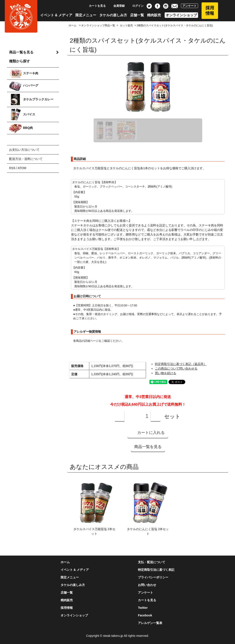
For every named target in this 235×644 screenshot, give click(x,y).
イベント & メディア (56, 15)
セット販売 (126, 25)
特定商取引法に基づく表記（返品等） (181, 364)
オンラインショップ (181, 15)
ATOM (22, 168)
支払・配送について (152, 562)
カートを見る (95, 6)
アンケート (189, 6)
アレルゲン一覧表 (150, 623)
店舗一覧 (137, 15)
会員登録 (117, 6)
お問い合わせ (147, 585)
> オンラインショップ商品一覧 (97, 25)
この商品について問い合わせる (176, 368)
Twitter (143, 608)
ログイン (136, 6)
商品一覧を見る (148, 447)
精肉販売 (154, 15)
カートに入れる (148, 432)
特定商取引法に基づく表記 (156, 570)
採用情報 (210, 11)
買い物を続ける (165, 373)
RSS (12, 168)
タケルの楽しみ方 (113, 15)
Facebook (145, 615)
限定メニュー (86, 15)
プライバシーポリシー (153, 577)
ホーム (73, 25)
